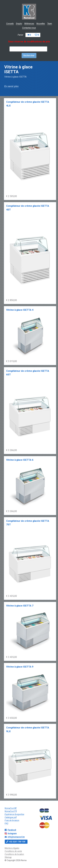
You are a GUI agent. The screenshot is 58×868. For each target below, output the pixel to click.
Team (50, 24)
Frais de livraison (12, 820)
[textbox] (28, 49)
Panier (29, 35)
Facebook (12, 830)
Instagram (12, 833)
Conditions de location (14, 854)
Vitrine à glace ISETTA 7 (20, 606)
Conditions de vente (13, 851)
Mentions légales (12, 848)
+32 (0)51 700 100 (17, 842)
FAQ (6, 823)
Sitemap (8, 857)
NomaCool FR (11, 811)
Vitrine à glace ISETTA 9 (20, 667)
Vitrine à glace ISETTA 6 (20, 460)
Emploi (19, 24)
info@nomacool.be (16, 837)
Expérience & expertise (14, 814)
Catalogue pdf (11, 817)
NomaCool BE (11, 808)
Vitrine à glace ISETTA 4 (20, 310)
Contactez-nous (29, 28)
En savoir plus (11, 86)
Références (29, 24)
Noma (29, 12)
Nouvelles (41, 24)
